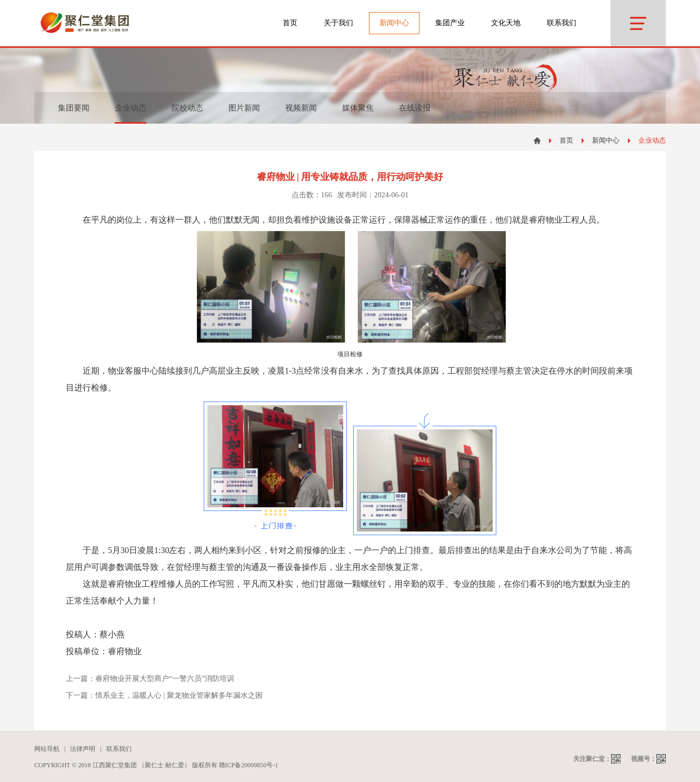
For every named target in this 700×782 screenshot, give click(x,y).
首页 (290, 23)
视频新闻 (301, 108)
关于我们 (338, 23)
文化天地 (506, 23)
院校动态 (187, 108)
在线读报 (415, 108)
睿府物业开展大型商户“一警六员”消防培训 (165, 679)
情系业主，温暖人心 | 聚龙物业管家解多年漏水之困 (179, 695)
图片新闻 (244, 108)
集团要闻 (74, 108)
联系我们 (562, 23)
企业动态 (652, 140)
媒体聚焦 (358, 108)
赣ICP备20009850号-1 (249, 765)
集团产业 (450, 23)
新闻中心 (606, 140)
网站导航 (47, 749)
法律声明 (83, 749)
